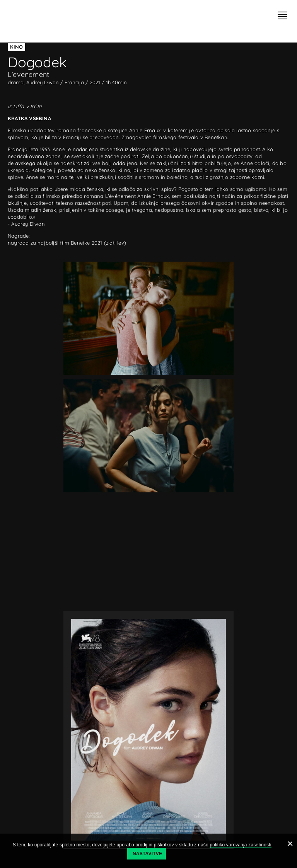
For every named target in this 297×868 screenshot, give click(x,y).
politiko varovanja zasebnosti (240, 845)
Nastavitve (147, 854)
